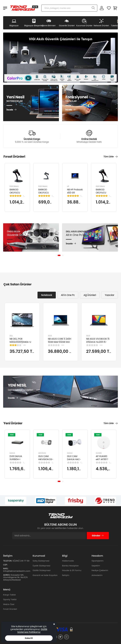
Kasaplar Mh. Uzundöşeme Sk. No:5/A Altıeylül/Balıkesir (15, 577)
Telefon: (8, 561)
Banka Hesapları (70, 566)
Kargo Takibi (9, 595)
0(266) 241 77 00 (21, 561)
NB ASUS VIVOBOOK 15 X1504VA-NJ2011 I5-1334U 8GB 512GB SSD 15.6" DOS (98, 343)
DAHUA (12, 453)
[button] (59, 255)
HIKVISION (42, 453)
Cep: (5, 565)
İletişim (66, 575)
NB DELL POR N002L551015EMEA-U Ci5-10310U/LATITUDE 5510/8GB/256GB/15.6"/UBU (24, 343)
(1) (24, 196)
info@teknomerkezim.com (17, 571)
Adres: (7, 575)
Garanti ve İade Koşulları (45, 575)
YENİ (12, 435)
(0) (63, 345)
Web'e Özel (9, 604)
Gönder (98, 536)
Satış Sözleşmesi (41, 561)
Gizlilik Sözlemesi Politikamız (32, 631)
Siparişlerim (98, 561)
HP (68, 186)
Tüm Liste (109, 157)
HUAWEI (99, 453)
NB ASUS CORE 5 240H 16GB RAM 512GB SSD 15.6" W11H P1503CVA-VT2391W (60, 343)
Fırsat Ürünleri (10, 609)
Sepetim (96, 566)
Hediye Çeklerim (100, 570)
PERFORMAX (14, 186)
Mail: (6, 568)
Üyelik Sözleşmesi (41, 566)
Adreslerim (97, 575)
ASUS (50, 336)
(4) (24, 345)
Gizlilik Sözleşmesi (42, 570)
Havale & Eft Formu (72, 570)
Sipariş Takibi (10, 599)
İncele (10, 110)
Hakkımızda (68, 561)
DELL (11, 336)
